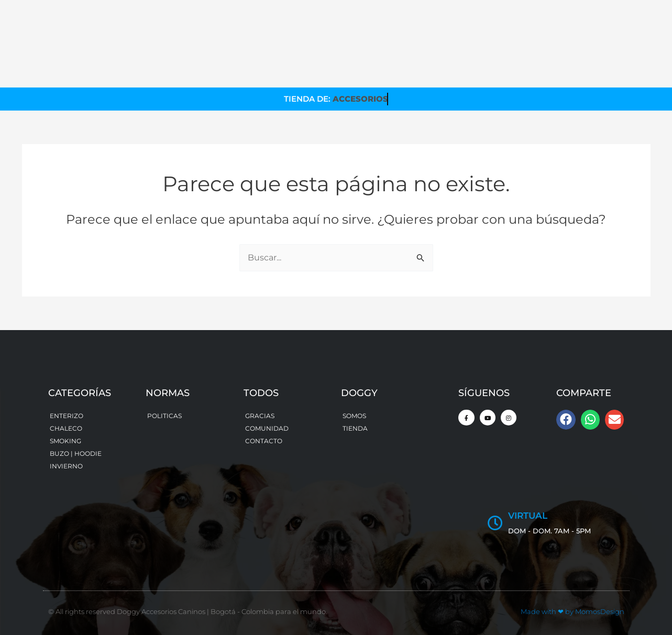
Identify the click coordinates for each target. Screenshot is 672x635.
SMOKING (65, 441)
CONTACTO (264, 441)
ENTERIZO (67, 416)
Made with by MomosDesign (572, 611)
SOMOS (354, 416)
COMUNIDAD (267, 428)
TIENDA (355, 428)
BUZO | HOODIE (76, 453)
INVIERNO (66, 466)
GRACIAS (260, 416)
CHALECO (66, 428)
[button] (566, 420)
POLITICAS (164, 416)
